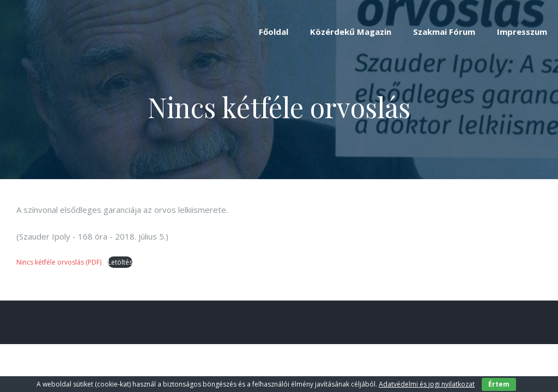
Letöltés (120, 262)
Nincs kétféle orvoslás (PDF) (60, 262)
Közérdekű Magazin (351, 32)
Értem (499, 384)
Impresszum (522, 32)
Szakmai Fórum (444, 32)
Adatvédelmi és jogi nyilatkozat (427, 384)
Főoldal (274, 32)
